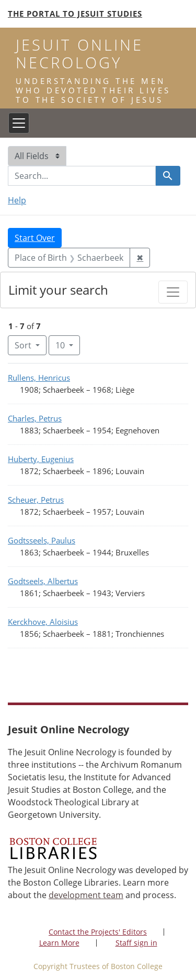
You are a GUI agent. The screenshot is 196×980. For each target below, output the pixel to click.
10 (68, 345)
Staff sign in (136, 943)
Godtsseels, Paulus (42, 540)
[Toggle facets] (173, 292)
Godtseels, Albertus (43, 581)
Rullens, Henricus (39, 378)
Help (17, 200)
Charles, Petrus (35, 418)
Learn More (59, 943)
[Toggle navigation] (19, 123)
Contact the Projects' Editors (98, 932)
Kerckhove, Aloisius (43, 622)
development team (86, 895)
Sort (24, 345)
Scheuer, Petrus (36, 500)
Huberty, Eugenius (41, 459)
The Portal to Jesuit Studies (75, 14)
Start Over (35, 238)
